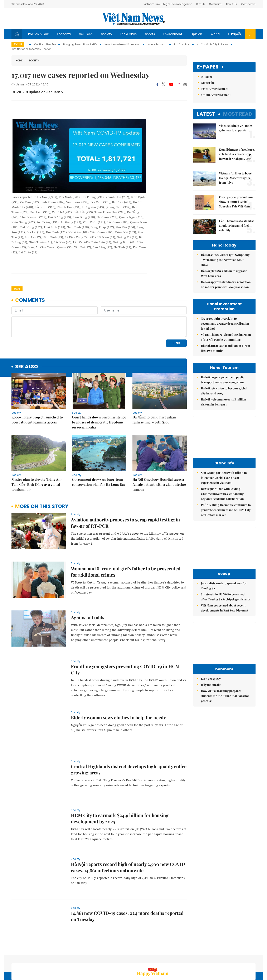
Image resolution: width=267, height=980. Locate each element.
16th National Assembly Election (31, 49)
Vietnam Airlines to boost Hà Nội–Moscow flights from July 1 (236, 178)
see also (27, 338)
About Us (231, 4)
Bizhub (201, 4)
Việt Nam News (133, 19)
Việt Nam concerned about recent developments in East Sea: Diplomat (225, 608)
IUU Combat (182, 44)
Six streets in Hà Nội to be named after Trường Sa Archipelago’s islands (226, 597)
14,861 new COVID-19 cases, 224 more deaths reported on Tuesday (127, 887)
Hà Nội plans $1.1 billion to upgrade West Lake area (224, 273)
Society (106, 34)
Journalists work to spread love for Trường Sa (224, 586)
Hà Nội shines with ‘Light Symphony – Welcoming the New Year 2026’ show (225, 260)
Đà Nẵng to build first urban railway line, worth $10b (154, 391)
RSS (253, 958)
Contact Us (248, 4)
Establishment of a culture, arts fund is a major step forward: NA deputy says (237, 154)
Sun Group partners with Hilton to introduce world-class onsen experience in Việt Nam (224, 478)
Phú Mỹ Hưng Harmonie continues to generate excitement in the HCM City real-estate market (226, 510)
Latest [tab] (206, 114)
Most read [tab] (238, 114)
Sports (150, 34)
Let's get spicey (211, 679)
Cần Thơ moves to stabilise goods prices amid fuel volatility (237, 226)
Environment (173, 34)
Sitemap (178, 958)
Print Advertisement (215, 89)
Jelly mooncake (211, 685)
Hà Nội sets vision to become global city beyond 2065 (224, 391)
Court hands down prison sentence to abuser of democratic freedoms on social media (99, 393)
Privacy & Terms (235, 958)
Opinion (196, 34)
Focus (18, 44)
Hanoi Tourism (157, 44)
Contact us (212, 958)
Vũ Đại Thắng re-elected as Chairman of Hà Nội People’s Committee (226, 337)
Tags (17, 289)
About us (194, 958)
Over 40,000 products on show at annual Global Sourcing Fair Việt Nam (236, 202)
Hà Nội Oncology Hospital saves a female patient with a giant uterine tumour (159, 456)
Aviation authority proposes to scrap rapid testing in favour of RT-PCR (125, 494)
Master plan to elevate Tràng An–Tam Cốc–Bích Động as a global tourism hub (37, 456)
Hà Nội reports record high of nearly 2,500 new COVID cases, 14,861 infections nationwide (128, 839)
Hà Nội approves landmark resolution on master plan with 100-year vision (226, 284)
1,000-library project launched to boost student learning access (37, 391)
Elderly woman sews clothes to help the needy (118, 689)
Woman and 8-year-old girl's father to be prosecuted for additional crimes (126, 543)
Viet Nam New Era (45, 44)
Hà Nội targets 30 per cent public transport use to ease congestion (223, 380)
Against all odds (88, 589)
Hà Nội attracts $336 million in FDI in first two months (225, 348)
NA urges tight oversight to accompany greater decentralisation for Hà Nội (225, 323)
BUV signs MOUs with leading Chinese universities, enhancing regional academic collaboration (222, 494)
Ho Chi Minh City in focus (213, 44)
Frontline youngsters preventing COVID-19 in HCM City (125, 641)
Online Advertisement (216, 95)
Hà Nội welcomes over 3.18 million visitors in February (224, 402)
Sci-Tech (86, 34)
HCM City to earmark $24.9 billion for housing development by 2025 (120, 790)
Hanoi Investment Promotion (122, 44)
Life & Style (128, 34)
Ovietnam (215, 4)
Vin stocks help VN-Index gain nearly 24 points (236, 128)
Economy (64, 34)
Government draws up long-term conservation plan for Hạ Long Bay (99, 453)
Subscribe (208, 83)
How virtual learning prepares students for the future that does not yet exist (225, 696)
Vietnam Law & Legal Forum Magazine (168, 4)
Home (19, 60)
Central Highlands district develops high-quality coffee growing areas (129, 741)
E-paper (208, 67)
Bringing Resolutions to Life (80, 44)
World (215, 34)
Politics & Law (38, 34)
